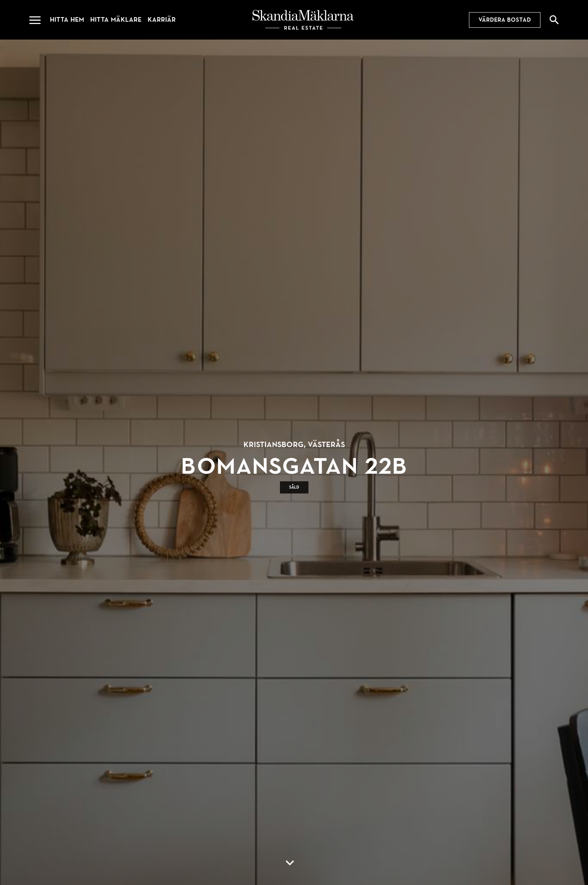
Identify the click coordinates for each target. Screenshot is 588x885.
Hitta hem (67, 20)
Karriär (162, 20)
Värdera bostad (505, 20)
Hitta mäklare (116, 20)
